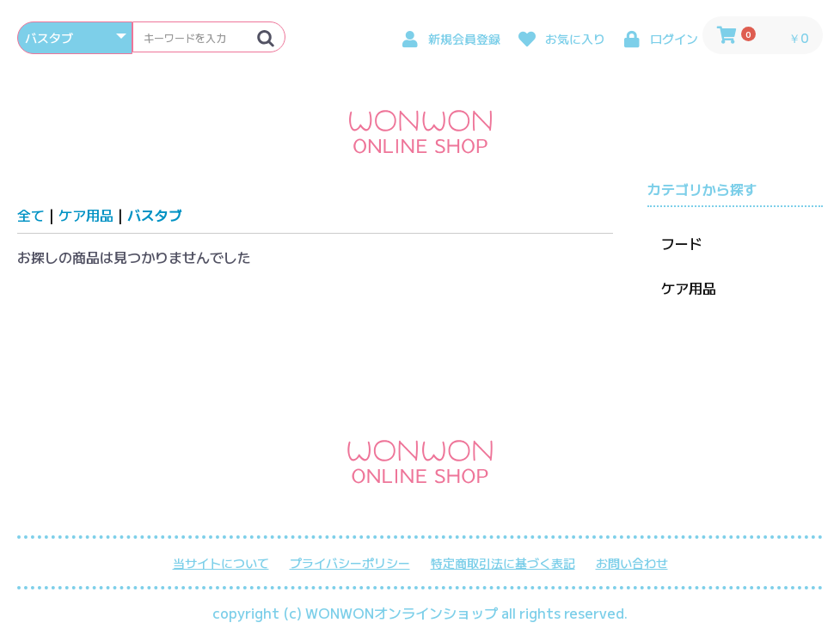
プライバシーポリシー (350, 563)
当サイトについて (221, 563)
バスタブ (155, 215)
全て (31, 215)
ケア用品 (86, 215)
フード (682, 243)
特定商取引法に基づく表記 (503, 563)
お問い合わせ (632, 563)
